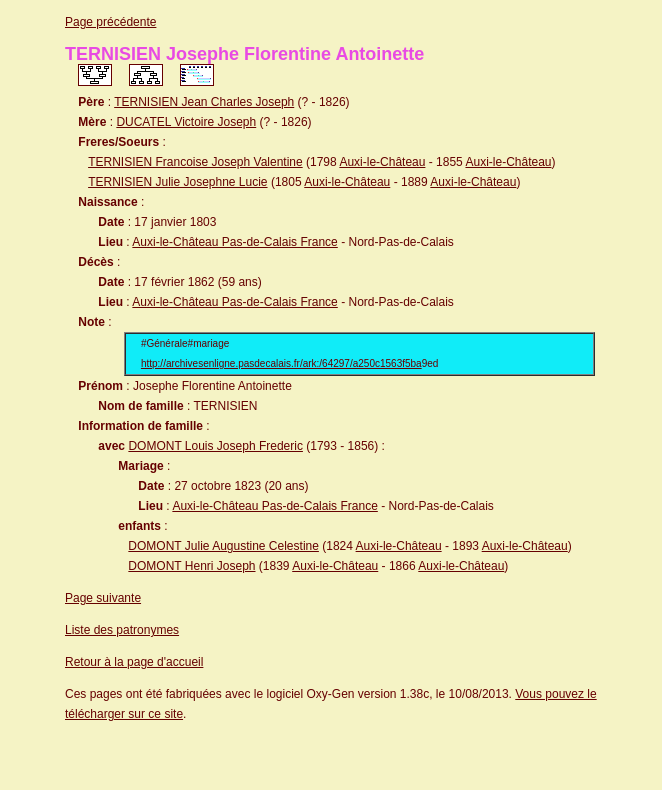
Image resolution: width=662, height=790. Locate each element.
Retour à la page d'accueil (134, 662)
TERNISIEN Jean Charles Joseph (204, 102)
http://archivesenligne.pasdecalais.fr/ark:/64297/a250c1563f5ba (281, 363)
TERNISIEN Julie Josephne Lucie (177, 182)
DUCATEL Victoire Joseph (186, 122)
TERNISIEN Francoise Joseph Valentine (195, 162)
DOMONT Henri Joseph (191, 566)
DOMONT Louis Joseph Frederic (215, 446)
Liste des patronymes (122, 630)
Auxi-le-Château (382, 162)
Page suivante (103, 598)
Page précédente (110, 22)
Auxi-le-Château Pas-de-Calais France (234, 242)
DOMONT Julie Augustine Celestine (223, 546)
